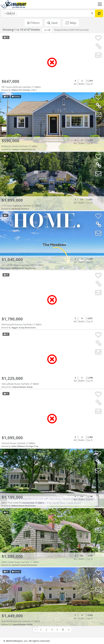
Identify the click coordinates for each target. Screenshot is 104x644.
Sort (47, 30)
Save (53, 23)
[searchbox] (24, 13)
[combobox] (48, 13)
